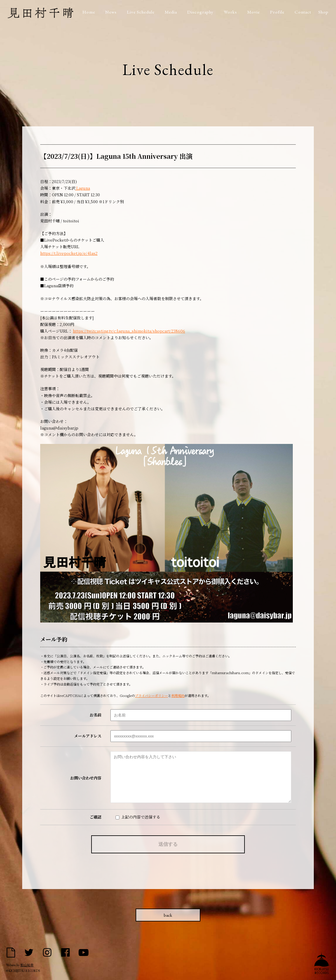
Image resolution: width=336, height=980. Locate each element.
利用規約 (178, 695)
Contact (303, 12)
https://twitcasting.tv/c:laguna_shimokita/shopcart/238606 (129, 331)
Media (171, 12)
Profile (277, 12)
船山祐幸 (27, 965)
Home (89, 12)
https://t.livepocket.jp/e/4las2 (69, 253)
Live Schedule (141, 12)
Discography (200, 12)
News (111, 12)
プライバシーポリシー (151, 695)
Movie (253, 12)
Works (230, 12)
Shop (323, 12)
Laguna (83, 188)
